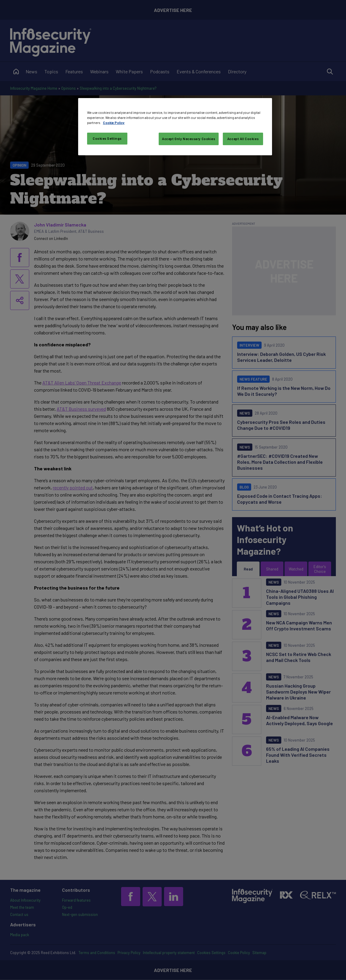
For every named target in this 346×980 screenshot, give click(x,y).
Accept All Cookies (243, 139)
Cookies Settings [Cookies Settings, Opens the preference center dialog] (107, 138)
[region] (175, 127)
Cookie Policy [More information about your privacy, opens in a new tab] (114, 123)
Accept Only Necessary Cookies (189, 139)
